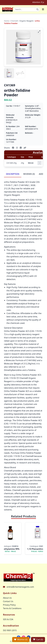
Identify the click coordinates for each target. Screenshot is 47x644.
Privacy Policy (9, 605)
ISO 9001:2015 (10, 630)
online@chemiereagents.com (20, 587)
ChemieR (14, 21)
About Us (7, 598)
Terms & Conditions (12, 608)
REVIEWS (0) (29, 174)
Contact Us (8, 601)
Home (7, 21)
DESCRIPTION (13, 174)
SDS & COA (8, 619)
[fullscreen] (39, 32)
